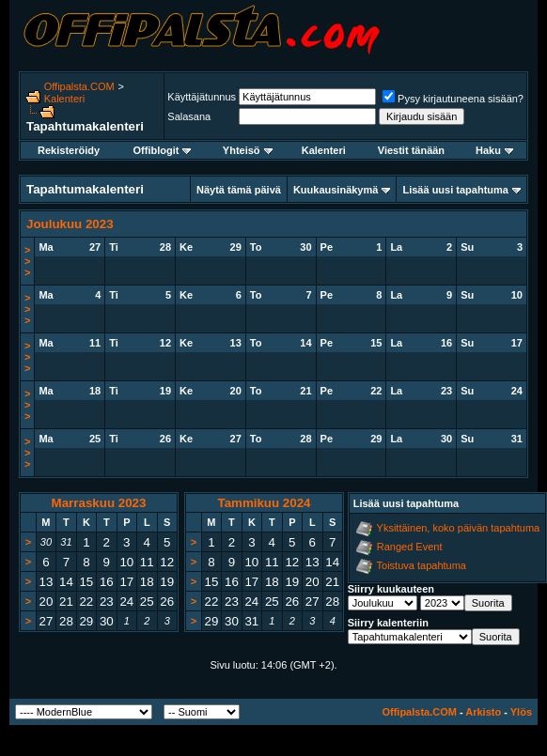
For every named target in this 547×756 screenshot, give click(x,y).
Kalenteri (64, 99)
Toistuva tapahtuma (422, 565)
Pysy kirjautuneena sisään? (453, 99)
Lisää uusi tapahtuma (455, 190)
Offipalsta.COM (79, 86)
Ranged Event (410, 547)
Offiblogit (163, 150)
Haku (494, 150)
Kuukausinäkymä (336, 190)
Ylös (521, 712)
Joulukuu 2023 (70, 224)
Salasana (189, 116)
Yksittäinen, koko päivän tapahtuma (459, 528)
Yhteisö (248, 150)
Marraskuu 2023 (99, 503)
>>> (27, 261)
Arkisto (483, 712)
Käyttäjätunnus (202, 97)
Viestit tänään (411, 150)
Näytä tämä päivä (239, 190)
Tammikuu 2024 (264, 503)
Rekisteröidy (69, 150)
